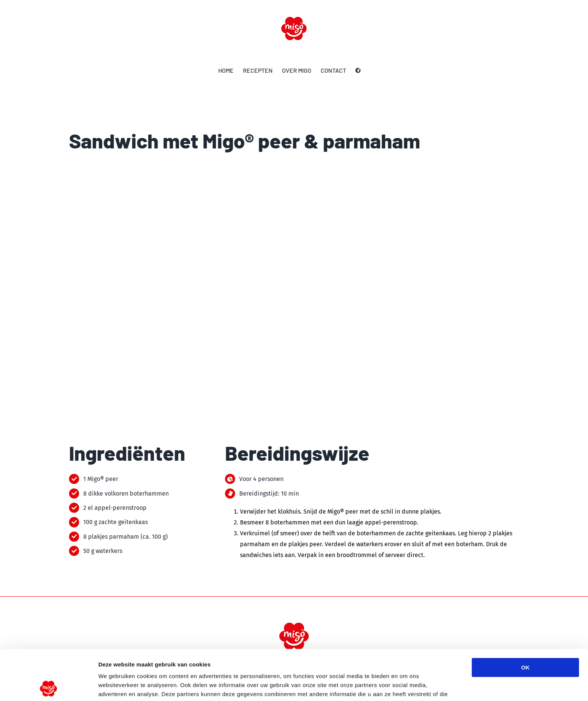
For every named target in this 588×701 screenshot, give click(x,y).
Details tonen (405, 686)
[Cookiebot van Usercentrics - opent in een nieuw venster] (49, 686)
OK (526, 617)
